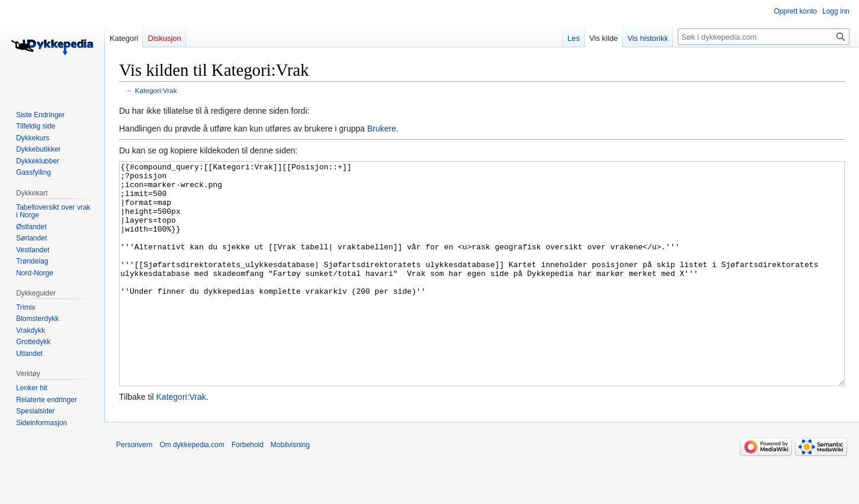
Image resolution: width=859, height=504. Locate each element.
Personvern (134, 489)
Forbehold (248, 489)
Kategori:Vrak (156, 90)
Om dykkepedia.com (192, 489)
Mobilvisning (290, 489)
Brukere (382, 129)
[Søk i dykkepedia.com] (764, 37)
